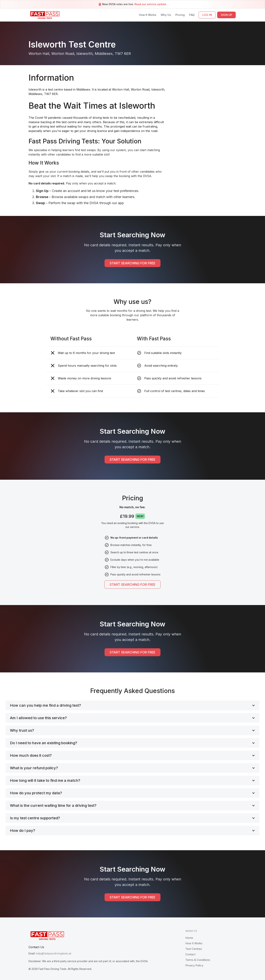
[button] (132, 705)
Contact (190, 954)
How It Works (148, 15)
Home (189, 938)
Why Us (166, 15)
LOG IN (207, 15)
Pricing (180, 15)
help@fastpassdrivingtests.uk (54, 953)
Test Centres (194, 949)
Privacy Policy (194, 965)
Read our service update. (151, 4)
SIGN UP (226, 15)
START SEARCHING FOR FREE (132, 263)
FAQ (192, 15)
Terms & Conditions (198, 960)
